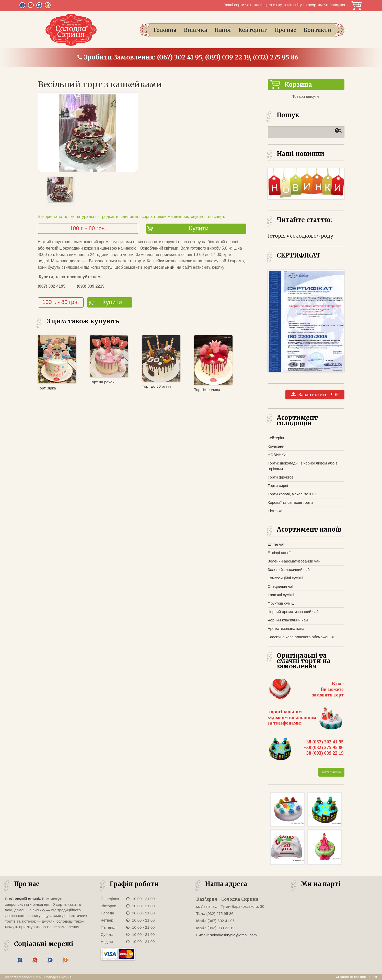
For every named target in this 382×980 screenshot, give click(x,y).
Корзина (356, 5)
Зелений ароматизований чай (294, 561)
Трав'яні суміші (281, 595)
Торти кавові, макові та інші (292, 494)
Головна (165, 30)
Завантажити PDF (315, 395)
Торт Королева (207, 390)
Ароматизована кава (286, 628)
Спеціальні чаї (281, 586)
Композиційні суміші (286, 578)
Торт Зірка (47, 388)
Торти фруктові (281, 477)
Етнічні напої (279, 553)
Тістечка (275, 511)
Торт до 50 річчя (157, 386)
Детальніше (331, 772)
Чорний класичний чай (288, 620)
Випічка (195, 30)
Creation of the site (351, 977)
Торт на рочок (102, 382)
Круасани (276, 446)
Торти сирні (278, 486)
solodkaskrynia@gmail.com (233, 935)
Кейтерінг (253, 30)
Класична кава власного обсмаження (301, 637)
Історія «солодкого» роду (301, 236)
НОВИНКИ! (278, 455)
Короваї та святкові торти (290, 502)
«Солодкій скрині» (25, 899)
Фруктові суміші (282, 603)
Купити (199, 228)
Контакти (317, 30)
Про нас (285, 30)
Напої (223, 30)
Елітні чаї (276, 544)
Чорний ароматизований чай (293, 612)
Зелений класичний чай (289, 569)
